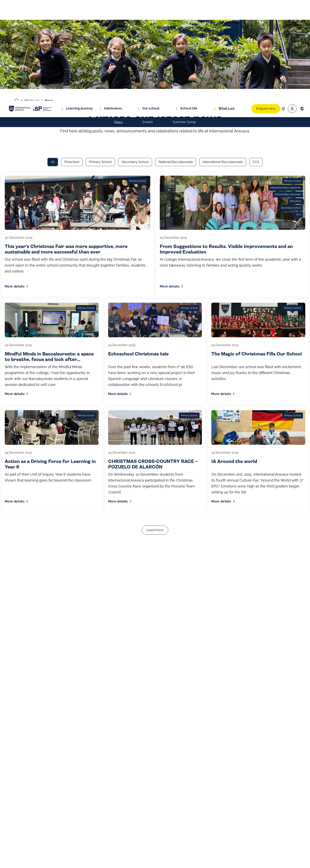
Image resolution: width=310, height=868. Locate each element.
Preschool (72, 61)
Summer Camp (184, 21)
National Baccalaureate (176, 61)
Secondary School (135, 61)
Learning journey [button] (79, 8)
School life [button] (189, 8)
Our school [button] (151, 8)
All (53, 61)
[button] (292, 8)
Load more (155, 429)
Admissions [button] (113, 8)
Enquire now (266, 8)
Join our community (34, 862)
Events (148, 21)
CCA (256, 61)
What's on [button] (226, 8)
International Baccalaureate (223, 61)
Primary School (100, 61)
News (119, 21)
